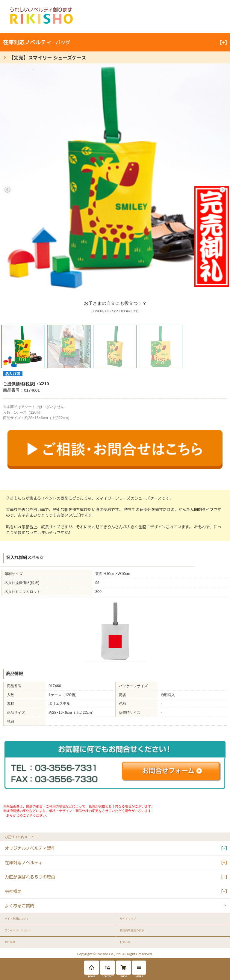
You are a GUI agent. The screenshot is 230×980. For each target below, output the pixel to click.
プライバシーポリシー (18, 930)
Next (223, 190)
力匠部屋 (10, 942)
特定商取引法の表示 (132, 930)
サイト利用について (17, 919)
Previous (7, 190)
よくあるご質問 (19, 906)
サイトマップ (128, 919)
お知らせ (125, 942)
